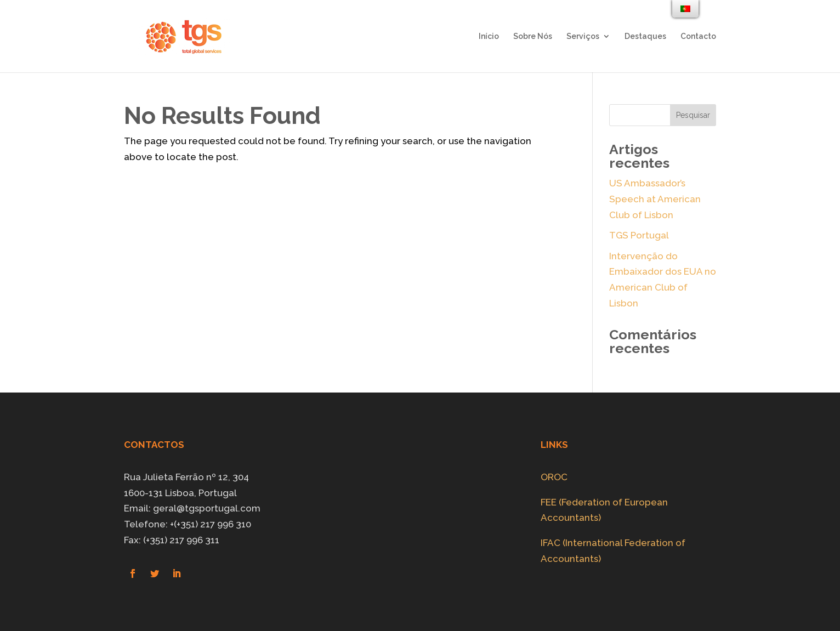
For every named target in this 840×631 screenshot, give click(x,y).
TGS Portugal (639, 235)
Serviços (583, 36)
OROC (554, 477)
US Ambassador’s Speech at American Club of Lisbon (655, 199)
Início (489, 36)
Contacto (698, 36)
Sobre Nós (533, 36)
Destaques (645, 36)
